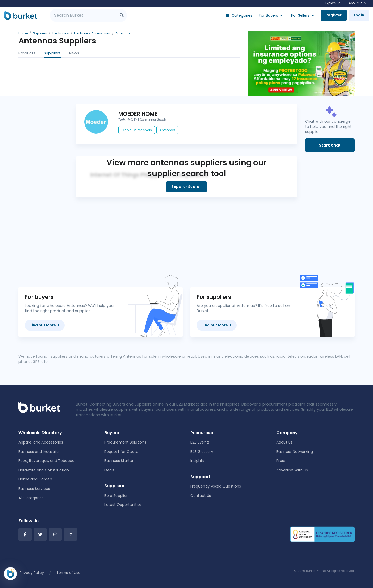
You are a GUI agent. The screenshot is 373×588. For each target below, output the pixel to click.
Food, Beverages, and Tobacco (46, 461)
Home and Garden (35, 479)
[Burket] (21, 15)
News (74, 53)
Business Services (34, 489)
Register (334, 15)
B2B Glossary (202, 452)
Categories (239, 15)
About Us (356, 3)
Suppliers (52, 53)
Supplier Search (186, 187)
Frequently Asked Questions (216, 486)
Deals (109, 470)
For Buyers (269, 15)
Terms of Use (68, 573)
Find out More (45, 325)
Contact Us (201, 496)
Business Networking (295, 452)
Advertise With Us (292, 470)
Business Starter (119, 461)
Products (27, 53)
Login (359, 15)
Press (281, 461)
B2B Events (200, 442)
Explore (331, 3)
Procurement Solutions (125, 442)
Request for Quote (121, 452)
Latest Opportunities (123, 505)
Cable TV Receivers (137, 130)
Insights (197, 461)
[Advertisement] (186, 234)
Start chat (330, 145)
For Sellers (300, 15)
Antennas (167, 130)
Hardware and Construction (44, 470)
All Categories (31, 498)
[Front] (39, 407)
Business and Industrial (39, 452)
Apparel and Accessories (41, 442)
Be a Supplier (116, 496)
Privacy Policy (32, 573)
